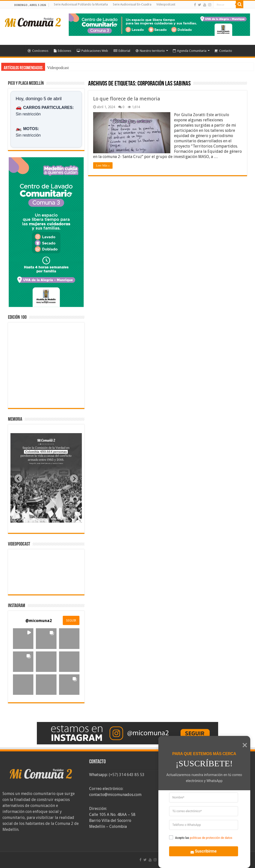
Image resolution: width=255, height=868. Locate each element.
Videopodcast (166, 4)
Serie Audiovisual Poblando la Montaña (81, 4)
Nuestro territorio (150, 51)
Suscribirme (201, 851)
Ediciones (63, 51)
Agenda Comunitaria (190, 51)
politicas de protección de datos (211, 838)
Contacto (223, 51)
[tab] (31, 519)
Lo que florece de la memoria (127, 99)
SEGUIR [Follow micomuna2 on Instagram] (71, 621)
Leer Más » (103, 165)
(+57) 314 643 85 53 (127, 775)
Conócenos (38, 51)
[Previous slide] (18, 478)
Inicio (18, 50)
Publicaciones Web (92, 51)
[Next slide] (74, 478)
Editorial (122, 51)
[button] (23, 638)
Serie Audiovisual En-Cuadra (132, 4)
